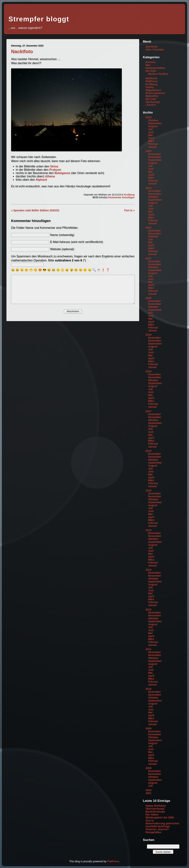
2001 (148, 793)
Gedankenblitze (155, 68)
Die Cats (151, 99)
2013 (148, 570)
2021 (148, 258)
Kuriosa (150, 62)
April (151, 138)
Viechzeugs (153, 102)
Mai (150, 135)
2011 (148, 649)
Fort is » (129, 210)
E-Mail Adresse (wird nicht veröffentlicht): (77, 242)
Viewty (150, 87)
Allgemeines (153, 90)
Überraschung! (155, 809)
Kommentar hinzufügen (121, 197)
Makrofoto (152, 96)
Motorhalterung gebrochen (162, 823)
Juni (151, 132)
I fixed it (150, 105)
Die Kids (151, 71)
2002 (148, 790)
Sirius (54, 166)
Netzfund (151, 78)
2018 (148, 371)
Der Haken (152, 815)
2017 (148, 411)
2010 (148, 689)
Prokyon (55, 170)
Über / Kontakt (154, 50)
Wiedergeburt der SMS (160, 817)
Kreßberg (129, 195)
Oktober (153, 120)
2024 (148, 151)
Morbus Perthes (158, 74)
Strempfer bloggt (39, 19)
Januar (153, 147)
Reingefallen (153, 832)
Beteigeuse (62, 173)
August (153, 126)
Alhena (50, 176)
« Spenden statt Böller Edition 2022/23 (35, 210)
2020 (148, 298)
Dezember (155, 154)
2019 (148, 335)
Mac (148, 65)
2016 (148, 451)
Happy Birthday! (156, 806)
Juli (151, 129)
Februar (153, 144)
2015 (148, 490)
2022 (148, 228)
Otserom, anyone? (157, 829)
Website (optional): (62, 249)
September (155, 123)
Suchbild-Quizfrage (158, 826)
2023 (148, 188)
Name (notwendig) (62, 235)
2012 (148, 610)
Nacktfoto (22, 51)
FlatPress (151, 81)
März (151, 141)
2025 (148, 117)
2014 (148, 530)
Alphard (41, 180)
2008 (148, 768)
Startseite (152, 47)
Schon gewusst (155, 93)
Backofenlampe (155, 812)
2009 (148, 728)
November (155, 157)
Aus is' (150, 820)
